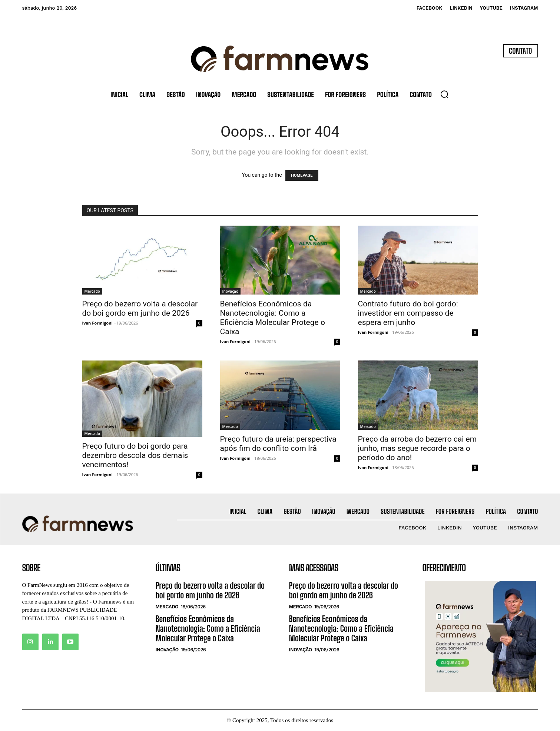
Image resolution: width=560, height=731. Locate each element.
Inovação (231, 291)
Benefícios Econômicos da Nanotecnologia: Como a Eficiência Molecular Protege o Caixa (273, 318)
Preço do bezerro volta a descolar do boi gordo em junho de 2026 (140, 308)
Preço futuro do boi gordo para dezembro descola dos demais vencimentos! (135, 455)
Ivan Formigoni (97, 323)
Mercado (92, 291)
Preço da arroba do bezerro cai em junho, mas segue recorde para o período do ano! (417, 448)
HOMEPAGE (302, 175)
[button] (444, 94)
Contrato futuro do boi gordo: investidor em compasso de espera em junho (408, 313)
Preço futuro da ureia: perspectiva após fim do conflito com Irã (278, 444)
